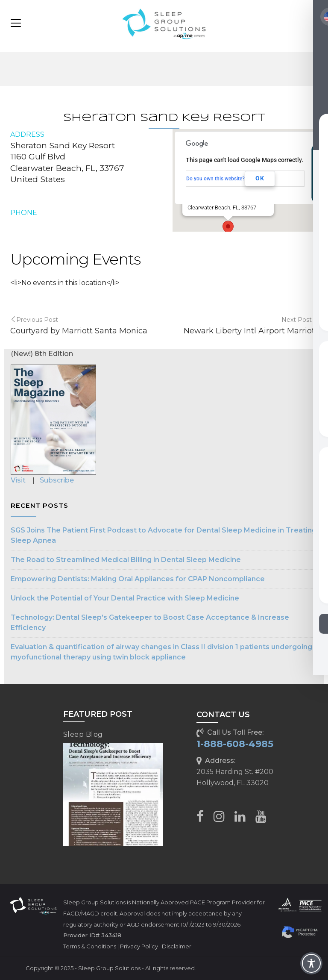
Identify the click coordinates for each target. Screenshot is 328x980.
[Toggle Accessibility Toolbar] (311, 963)
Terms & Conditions (90, 946)
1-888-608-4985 (235, 744)
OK (260, 178)
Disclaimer (177, 946)
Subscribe (57, 480)
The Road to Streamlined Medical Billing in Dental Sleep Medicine (126, 560)
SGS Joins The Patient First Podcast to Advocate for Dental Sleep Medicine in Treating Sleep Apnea (164, 535)
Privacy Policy (139, 946)
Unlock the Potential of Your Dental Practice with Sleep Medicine (125, 598)
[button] (228, 229)
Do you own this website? (215, 179)
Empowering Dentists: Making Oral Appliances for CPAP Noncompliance (138, 579)
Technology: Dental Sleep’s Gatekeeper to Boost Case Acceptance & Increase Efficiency (150, 622)
